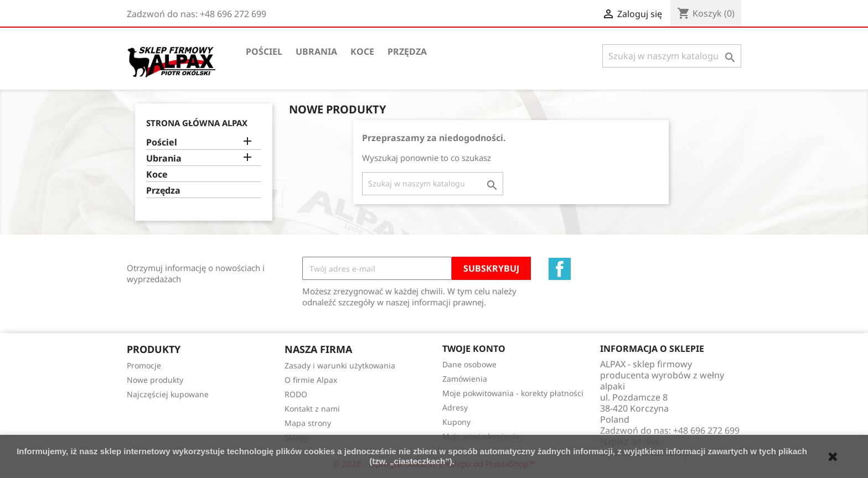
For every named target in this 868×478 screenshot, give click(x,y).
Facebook (560, 269)
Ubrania (316, 51)
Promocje (144, 365)
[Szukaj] (672, 56)
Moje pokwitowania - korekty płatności (513, 393)
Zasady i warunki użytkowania (340, 365)
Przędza (407, 51)
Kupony (456, 422)
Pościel (264, 51)
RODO (296, 394)
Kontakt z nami (312, 409)
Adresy (455, 407)
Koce (362, 51)
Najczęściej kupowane (168, 394)
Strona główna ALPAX (197, 123)
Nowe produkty (155, 380)
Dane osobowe (469, 364)
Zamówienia (465, 379)
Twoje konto (474, 349)
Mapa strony (308, 423)
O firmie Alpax (311, 380)
